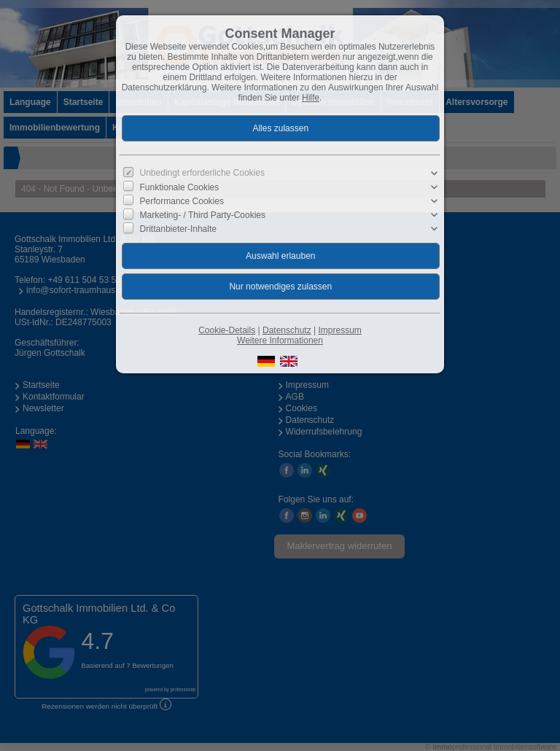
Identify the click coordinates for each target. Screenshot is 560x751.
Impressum (339, 330)
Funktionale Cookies (180, 187)
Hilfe (311, 98)
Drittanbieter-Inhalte (178, 229)
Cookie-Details (227, 330)
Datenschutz (287, 330)
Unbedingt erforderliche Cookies (202, 173)
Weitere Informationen (280, 341)
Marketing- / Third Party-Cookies (203, 215)
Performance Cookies (182, 201)
